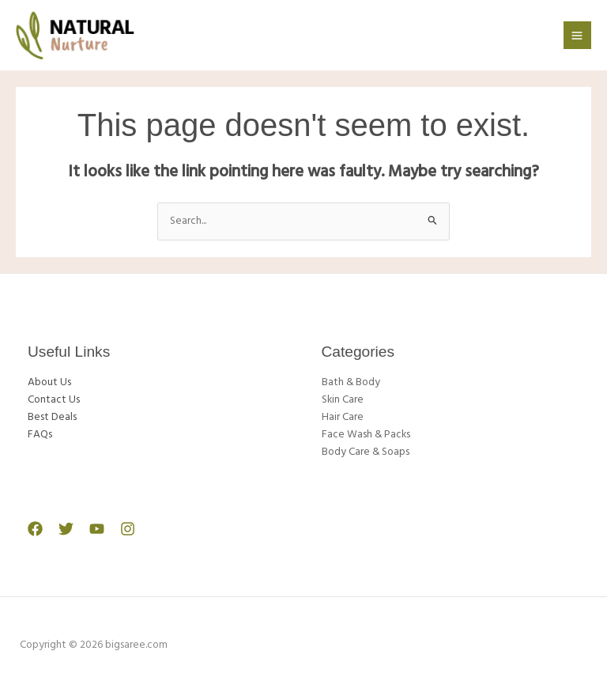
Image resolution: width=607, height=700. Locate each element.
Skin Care (343, 400)
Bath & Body (351, 382)
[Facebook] (35, 529)
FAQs (40, 435)
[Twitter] (66, 529)
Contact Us (54, 400)
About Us (49, 382)
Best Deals (52, 417)
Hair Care (343, 417)
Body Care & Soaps (366, 452)
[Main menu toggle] (577, 35)
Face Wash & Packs (366, 435)
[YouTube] (97, 529)
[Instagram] (128, 529)
